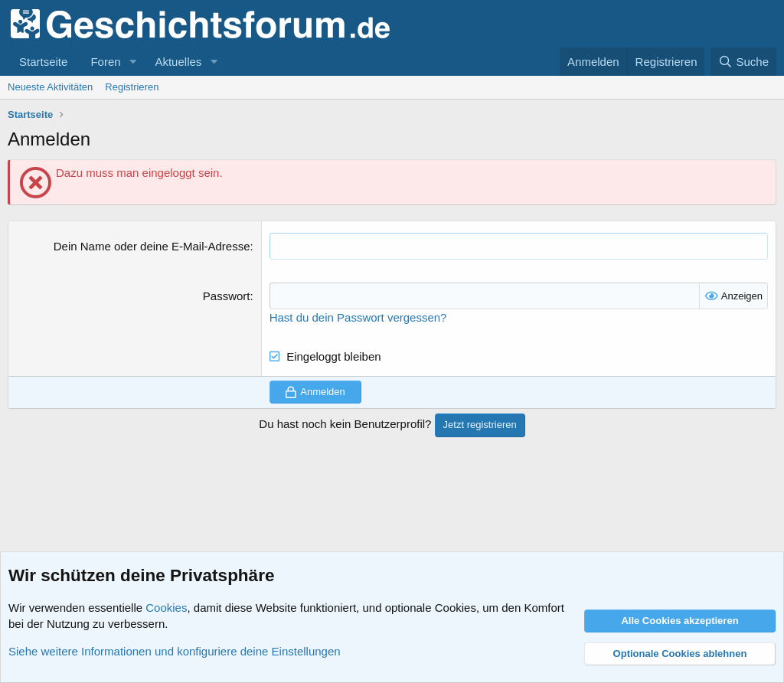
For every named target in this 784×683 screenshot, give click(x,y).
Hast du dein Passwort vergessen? (358, 317)
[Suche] (743, 62)
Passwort (227, 296)
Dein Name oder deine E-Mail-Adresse (152, 246)
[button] (132, 62)
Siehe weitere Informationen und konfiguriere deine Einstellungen (175, 651)
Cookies (166, 608)
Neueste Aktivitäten (50, 87)
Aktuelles (178, 62)
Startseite (43, 62)
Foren (105, 62)
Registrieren (132, 87)
